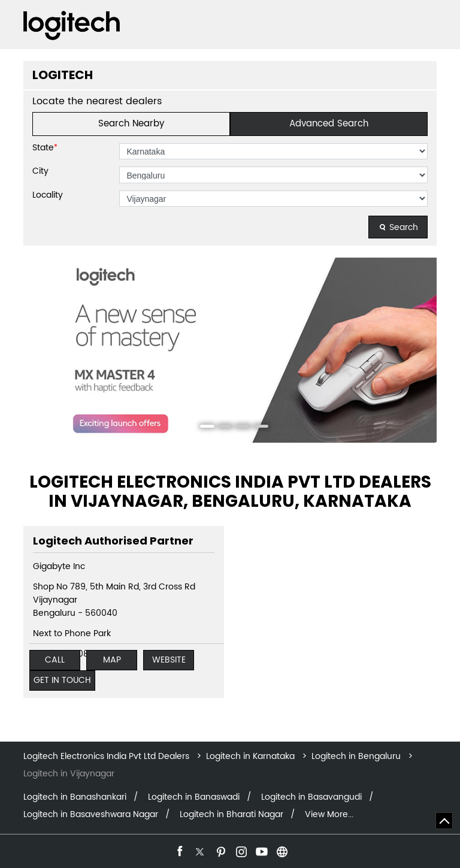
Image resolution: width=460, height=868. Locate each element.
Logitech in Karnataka (250, 756)
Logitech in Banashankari (75, 797)
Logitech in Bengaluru (356, 756)
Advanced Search (329, 124)
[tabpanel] (230, 350)
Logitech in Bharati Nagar (231, 815)
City (40, 171)
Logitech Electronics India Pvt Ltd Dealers (108, 756)
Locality (48, 195)
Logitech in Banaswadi (194, 797)
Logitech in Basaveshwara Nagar (91, 815)
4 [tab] (257, 428)
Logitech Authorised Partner (113, 541)
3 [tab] (239, 428)
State (45, 148)
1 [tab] (203, 428)
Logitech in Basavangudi (311, 797)
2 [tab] (221, 428)
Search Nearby (131, 124)
